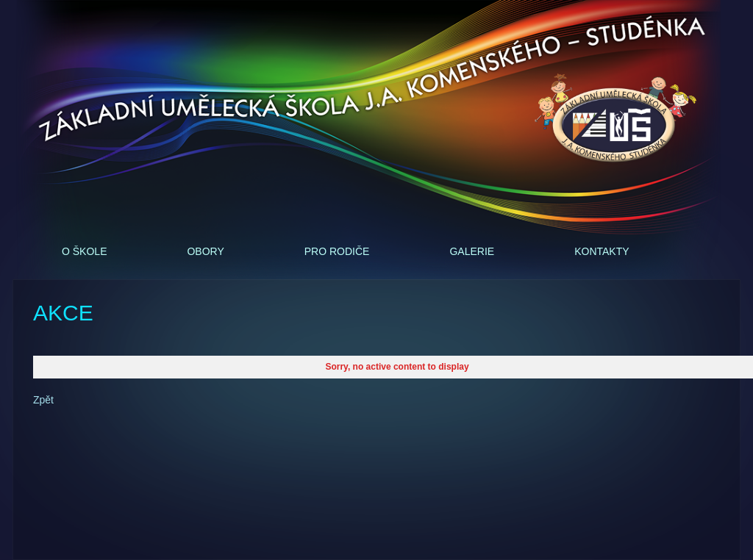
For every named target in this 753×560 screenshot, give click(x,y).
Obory (205, 251)
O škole (84, 251)
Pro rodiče (337, 251)
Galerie (472, 251)
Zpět (43, 400)
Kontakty (602, 251)
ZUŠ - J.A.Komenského (615, 119)
